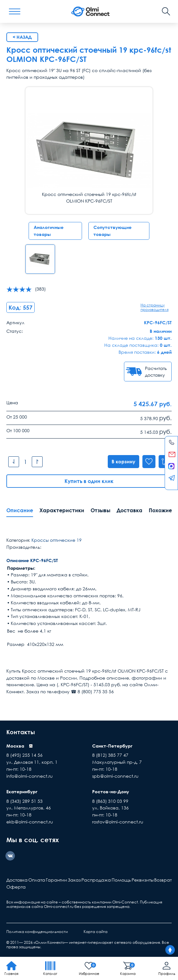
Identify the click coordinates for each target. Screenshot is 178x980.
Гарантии (56, 880)
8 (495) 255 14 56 (24, 756)
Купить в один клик (89, 481)
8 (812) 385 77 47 (110, 756)
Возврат (163, 880)
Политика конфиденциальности (37, 932)
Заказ (74, 880)
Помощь (121, 880)
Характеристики (62, 511)
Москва (15, 746)
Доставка (130, 511)
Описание (20, 511)
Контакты (22, 732)
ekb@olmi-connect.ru (30, 822)
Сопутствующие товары (113, 231)
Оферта (16, 887)
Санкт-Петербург (112, 746)
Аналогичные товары (49, 231)
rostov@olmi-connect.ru (118, 822)
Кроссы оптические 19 (57, 540)
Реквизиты (143, 880)
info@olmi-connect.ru (30, 776)
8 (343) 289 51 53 (24, 801)
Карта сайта (96, 932)
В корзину (121, 462)
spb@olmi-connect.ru (115, 776)
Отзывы (100, 511)
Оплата (37, 880)
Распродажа (96, 880)
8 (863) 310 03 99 (110, 801)
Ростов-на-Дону (111, 792)
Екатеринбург (22, 792)
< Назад (22, 37)
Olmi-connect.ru (59, 907)
